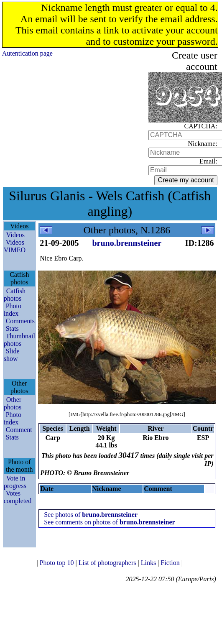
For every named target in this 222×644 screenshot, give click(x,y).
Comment (19, 430)
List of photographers (108, 563)
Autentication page (27, 53)
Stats (12, 328)
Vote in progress (15, 482)
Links (149, 563)
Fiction (171, 563)
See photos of (91, 515)
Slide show (12, 355)
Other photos (13, 403)
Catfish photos (15, 295)
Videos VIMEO (15, 246)
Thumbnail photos (19, 340)
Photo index (13, 310)
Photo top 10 (58, 563)
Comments (20, 321)
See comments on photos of (109, 522)
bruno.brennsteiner (127, 243)
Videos (15, 235)
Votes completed (18, 497)
